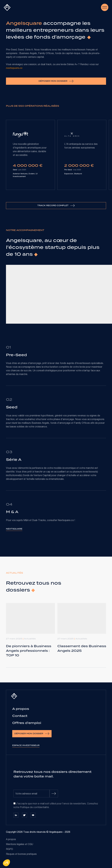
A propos (21, 709)
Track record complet (56, 206)
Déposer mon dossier (56, 81)
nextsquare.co (14, 68)
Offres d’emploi (27, 723)
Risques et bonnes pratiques (21, 854)
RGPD (9, 849)
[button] (6, 863)
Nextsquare (14, 529)
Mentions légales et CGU (20, 844)
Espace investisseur (26, 745)
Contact (20, 716)
